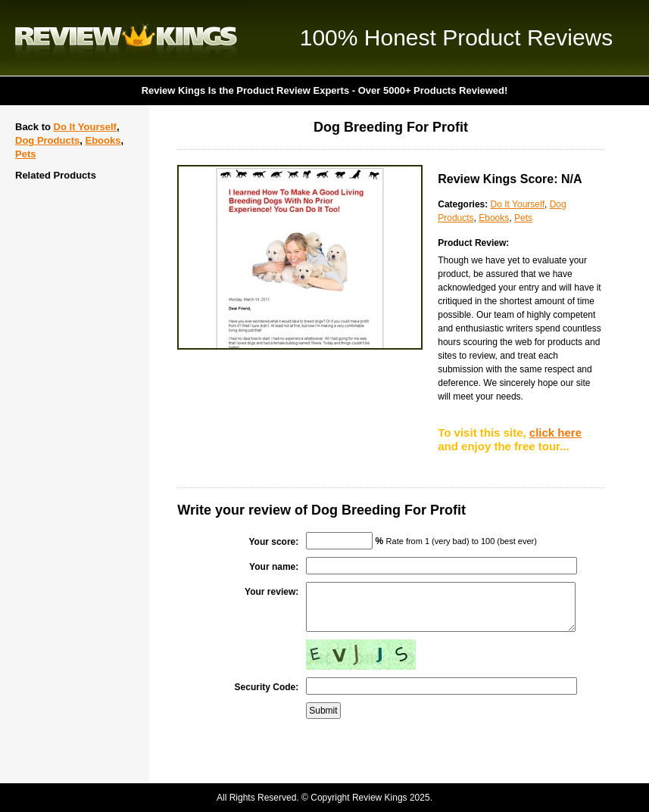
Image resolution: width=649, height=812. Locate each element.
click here (555, 432)
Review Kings (126, 38)
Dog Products (47, 140)
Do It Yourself (85, 127)
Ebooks (103, 140)
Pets (25, 154)
